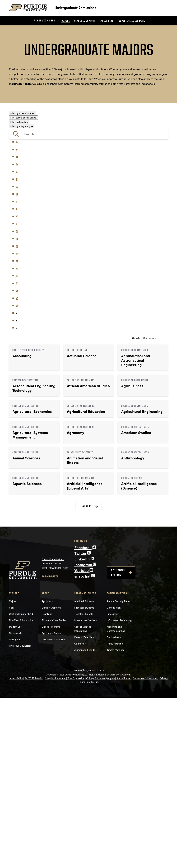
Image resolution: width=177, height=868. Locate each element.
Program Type (22, 277)
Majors (66, 21)
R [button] (17, 439)
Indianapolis (20, 268)
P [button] (17, 424)
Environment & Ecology (27, 147)
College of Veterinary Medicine (31, 244)
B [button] (17, 320)
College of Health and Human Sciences (36, 224)
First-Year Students (84, 778)
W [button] (17, 476)
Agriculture (19, 118)
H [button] (17, 364)
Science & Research (25, 186)
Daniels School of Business (29, 249)
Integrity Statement (55, 849)
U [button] (17, 461)
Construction (114, 778)
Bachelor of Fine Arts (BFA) (29, 287)
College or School (23, 205)
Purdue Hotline (115, 814)
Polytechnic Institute (25, 259)
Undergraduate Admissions (75, 8)
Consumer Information (145, 849)
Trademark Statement (119, 845)
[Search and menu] (164, 8)
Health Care (20, 152)
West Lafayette (21, 273)
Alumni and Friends (85, 820)
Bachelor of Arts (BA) (25, 282)
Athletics (18, 123)
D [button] (17, 335)
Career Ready (107, 21)
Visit (11, 778)
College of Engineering (26, 219)
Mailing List (15, 810)
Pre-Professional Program (28, 297)
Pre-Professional (23, 176)
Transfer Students (84, 784)
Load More (86, 676)
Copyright (51, 845)
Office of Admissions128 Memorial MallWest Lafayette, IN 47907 (55, 734)
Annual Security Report (119, 771)
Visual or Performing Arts (28, 200)
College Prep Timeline (53, 810)
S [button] (17, 446)
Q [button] (17, 431)
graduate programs (146, 74)
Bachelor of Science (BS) (27, 292)
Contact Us (93, 852)
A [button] (17, 312)
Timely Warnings (116, 820)
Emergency (113, 784)
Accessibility (16, 849)
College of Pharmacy (25, 234)
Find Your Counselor (20, 816)
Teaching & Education (26, 190)
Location (19, 263)
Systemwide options (118, 743)
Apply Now (48, 771)
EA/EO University (34, 849)
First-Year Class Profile (54, 791)
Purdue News (114, 807)
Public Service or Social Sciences (33, 181)
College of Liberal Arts (26, 229)
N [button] (17, 409)
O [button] (17, 416)
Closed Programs (51, 797)
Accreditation (124, 849)
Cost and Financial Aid (21, 784)
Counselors (80, 814)
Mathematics (20, 171)
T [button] (17, 454)
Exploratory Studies (24, 254)
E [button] (17, 342)
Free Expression (76, 849)
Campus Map (16, 803)
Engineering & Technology (28, 142)
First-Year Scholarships (21, 791)
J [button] (16, 379)
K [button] (17, 387)
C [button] (17, 327)
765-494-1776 (50, 747)
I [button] (16, 372)
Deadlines (47, 784)
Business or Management (28, 128)
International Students (86, 791)
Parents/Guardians (84, 807)
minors (123, 74)
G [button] (17, 357)
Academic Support (85, 21)
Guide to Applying (51, 778)
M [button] (17, 402)
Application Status (51, 803)
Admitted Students (84, 771)
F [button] (17, 350)
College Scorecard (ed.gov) (101, 849)
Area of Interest (22, 113)
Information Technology (119, 791)
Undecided (19, 195)
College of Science (24, 239)
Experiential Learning (132, 21)
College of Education (25, 214)
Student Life (15, 797)
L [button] (17, 394)
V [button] (17, 469)
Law (15, 157)
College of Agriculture (26, 209)
